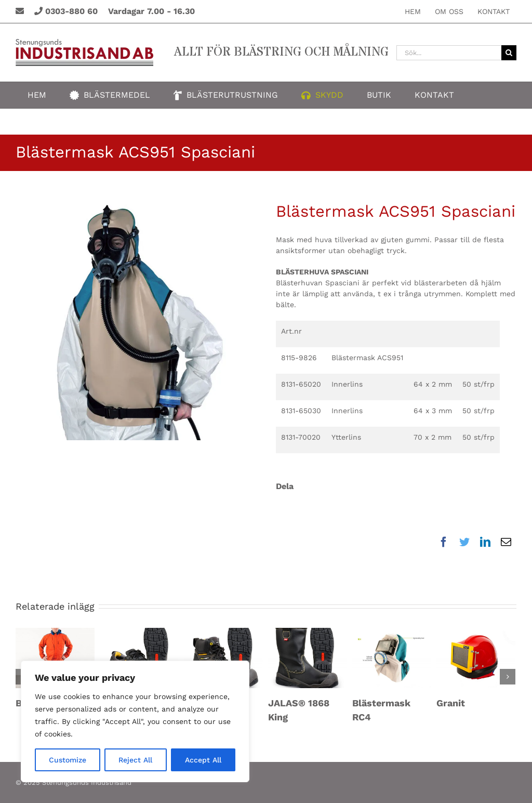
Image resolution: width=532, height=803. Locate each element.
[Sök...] (449, 53)
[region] (135, 721)
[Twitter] (464, 542)
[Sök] (509, 53)
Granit (451, 703)
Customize (68, 760)
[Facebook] (446, 542)
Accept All (203, 760)
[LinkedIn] (485, 542)
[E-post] (506, 542)
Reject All (135, 760)
